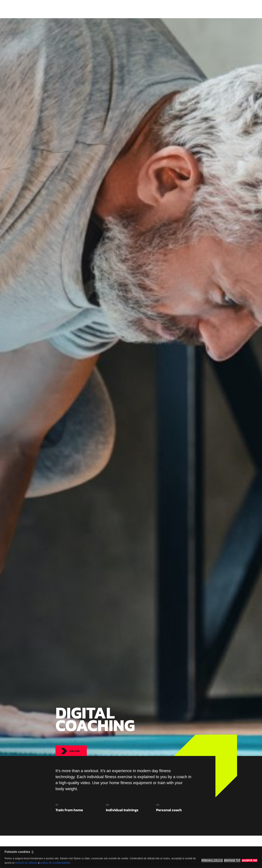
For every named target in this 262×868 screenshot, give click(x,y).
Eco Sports (66, 9)
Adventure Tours (149, 9)
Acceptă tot (250, 861)
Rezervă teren (189, 9)
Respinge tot (232, 861)
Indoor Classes (123, 9)
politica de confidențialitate (55, 863)
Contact (208, 9)
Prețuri (170, 9)
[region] (131, 857)
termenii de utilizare (26, 863)
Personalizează (212, 861)
